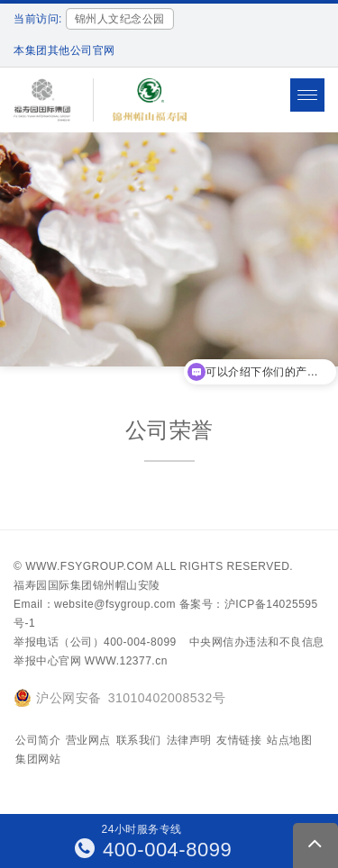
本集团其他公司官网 (64, 50)
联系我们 (139, 740)
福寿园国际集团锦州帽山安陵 (87, 585)
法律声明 (189, 740)
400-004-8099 (154, 850)
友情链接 (239, 740)
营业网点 (88, 740)
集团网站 (38, 759)
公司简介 (38, 740)
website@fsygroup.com (115, 604)
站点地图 (289, 740)
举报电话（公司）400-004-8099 (95, 642)
